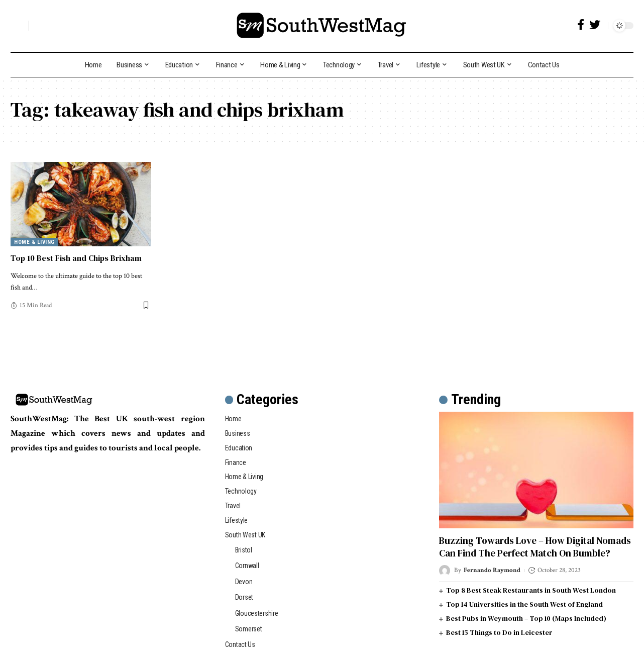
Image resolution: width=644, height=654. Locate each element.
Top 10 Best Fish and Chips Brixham (76, 258)
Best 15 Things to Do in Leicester (499, 632)
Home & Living (34, 242)
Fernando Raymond (492, 570)
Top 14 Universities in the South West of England (524, 604)
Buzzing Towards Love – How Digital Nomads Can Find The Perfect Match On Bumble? (535, 547)
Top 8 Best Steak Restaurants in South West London (531, 590)
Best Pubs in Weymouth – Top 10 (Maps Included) (526, 618)
